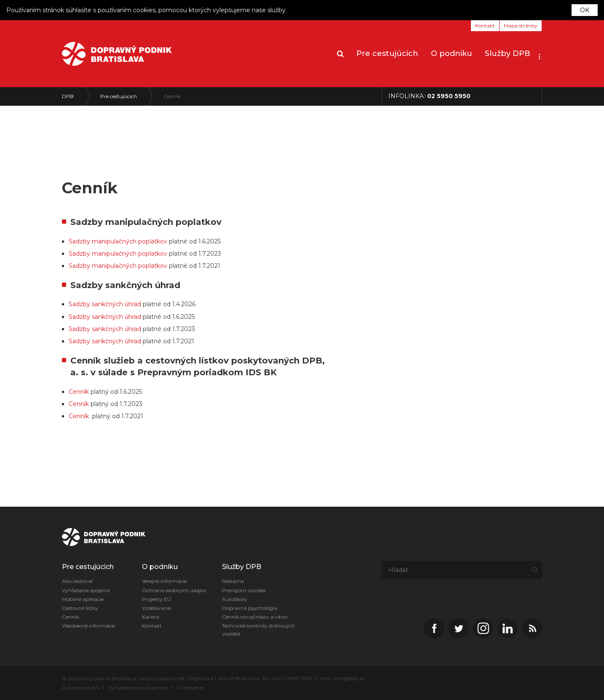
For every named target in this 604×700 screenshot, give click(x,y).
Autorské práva (81, 688)
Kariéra (151, 617)
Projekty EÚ (156, 599)
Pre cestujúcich (387, 53)
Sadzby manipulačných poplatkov (118, 305)
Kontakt (485, 25)
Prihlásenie (190, 688)
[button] (539, 54)
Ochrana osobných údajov (174, 590)
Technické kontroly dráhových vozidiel (258, 630)
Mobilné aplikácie (83, 599)
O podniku (452, 53)
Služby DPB (508, 53)
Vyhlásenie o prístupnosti (138, 688)
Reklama (233, 581)
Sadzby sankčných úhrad (105, 356)
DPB (68, 96)
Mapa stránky (521, 25)
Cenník (172, 96)
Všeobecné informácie (88, 626)
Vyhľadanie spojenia (86, 590)
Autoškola (234, 599)
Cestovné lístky (80, 608)
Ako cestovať (78, 581)
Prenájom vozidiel (244, 590)
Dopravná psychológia (250, 608)
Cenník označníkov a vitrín (255, 617)
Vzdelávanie (156, 608)
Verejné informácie (164, 581)
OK (585, 10)
